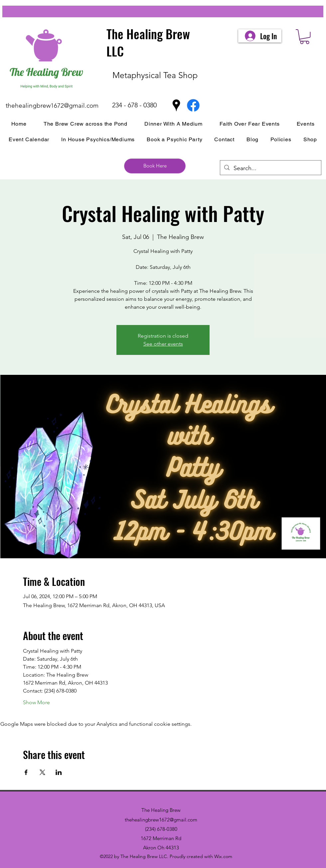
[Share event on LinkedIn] (59, 772)
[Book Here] (155, 166)
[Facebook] (193, 105)
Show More (36, 702)
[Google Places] (176, 105)
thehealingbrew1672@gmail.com (52, 106)
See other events (163, 344)
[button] (305, 37)
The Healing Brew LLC (148, 42)
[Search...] (270, 168)
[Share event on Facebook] (26, 772)
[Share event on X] (42, 772)
